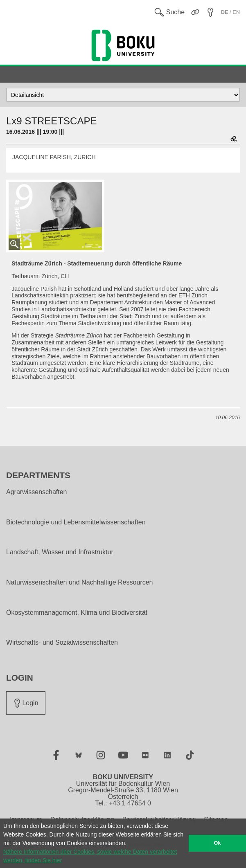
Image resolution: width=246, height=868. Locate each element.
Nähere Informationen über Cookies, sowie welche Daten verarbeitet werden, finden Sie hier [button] (90, 856)
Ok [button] (218, 843)
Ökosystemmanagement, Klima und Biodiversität (77, 613)
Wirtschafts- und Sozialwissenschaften (62, 643)
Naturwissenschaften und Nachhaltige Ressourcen (79, 582)
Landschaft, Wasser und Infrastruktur (60, 552)
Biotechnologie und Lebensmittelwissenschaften (76, 522)
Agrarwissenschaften (37, 492)
